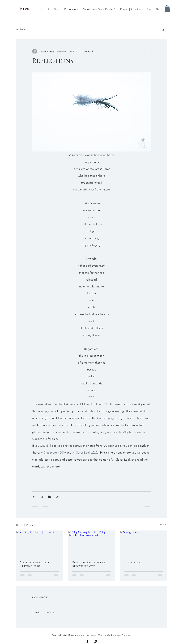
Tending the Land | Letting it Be (35, 564)
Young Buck (134, 563)
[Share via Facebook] (34, 497)
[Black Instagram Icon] (95, 641)
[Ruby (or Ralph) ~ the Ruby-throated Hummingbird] (91, 544)
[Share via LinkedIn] (49, 497)
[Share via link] (57, 497)
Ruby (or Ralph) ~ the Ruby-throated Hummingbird (89, 564)
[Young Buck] (144, 544)
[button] (167, 8)
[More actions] (149, 51)
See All (163, 525)
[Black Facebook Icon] (88, 641)
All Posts (21, 29)
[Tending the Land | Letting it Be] (40, 544)
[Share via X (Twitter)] (42, 497)
